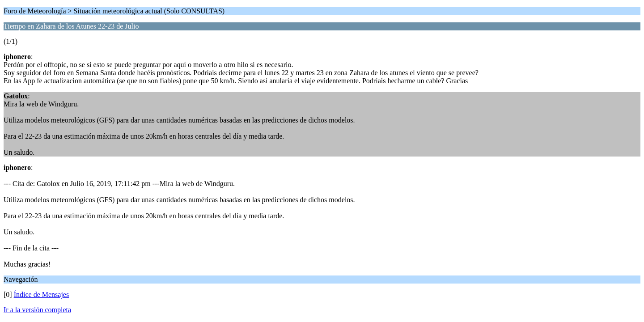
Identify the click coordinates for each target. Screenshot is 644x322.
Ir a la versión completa (37, 310)
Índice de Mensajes (42, 294)
